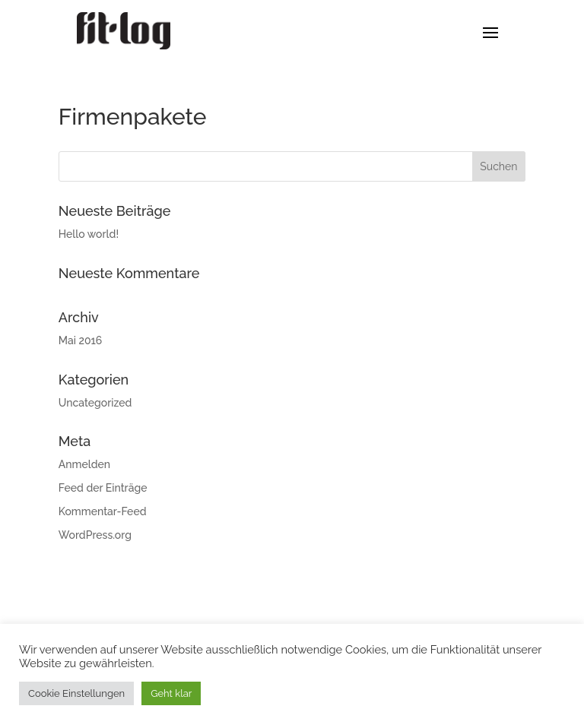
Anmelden (84, 464)
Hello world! (89, 234)
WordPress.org (95, 535)
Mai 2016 (81, 340)
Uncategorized (95, 403)
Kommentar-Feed (103, 511)
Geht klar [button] (171, 693)
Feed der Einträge (103, 488)
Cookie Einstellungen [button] (76, 693)
